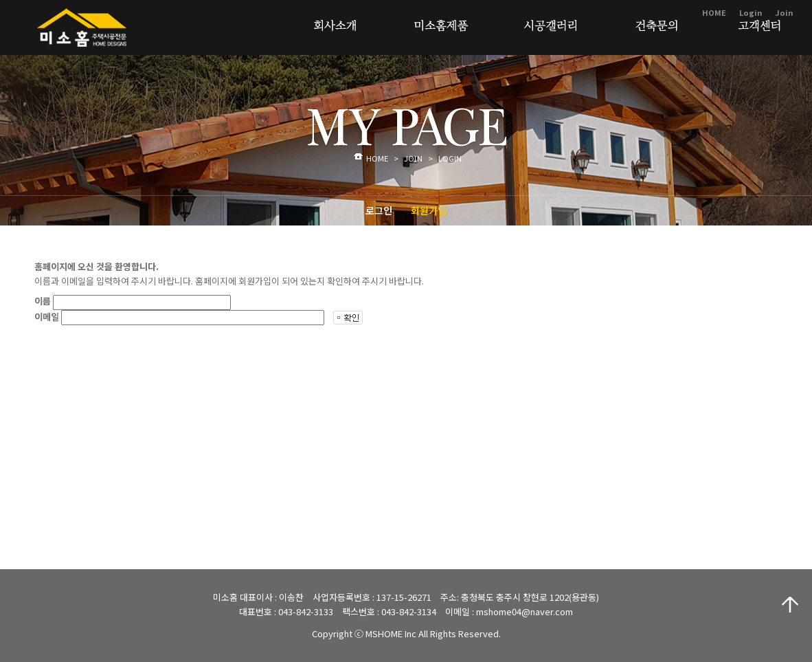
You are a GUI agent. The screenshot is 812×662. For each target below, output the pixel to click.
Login (751, 12)
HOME (714, 12)
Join (784, 12)
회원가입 (429, 210)
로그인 (379, 210)
